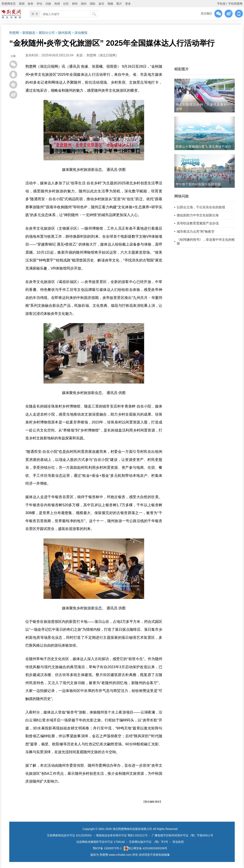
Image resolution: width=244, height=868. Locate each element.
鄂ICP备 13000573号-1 (107, 848)
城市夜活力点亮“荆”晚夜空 (196, 232)
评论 (39, 4)
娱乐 (101, 4)
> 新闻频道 (27, 33)
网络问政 (182, 196)
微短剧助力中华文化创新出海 (198, 215)
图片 (119, 4)
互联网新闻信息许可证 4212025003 (69, 835)
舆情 (57, 4)
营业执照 (178, 842)
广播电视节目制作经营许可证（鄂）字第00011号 (182, 835)
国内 (84, 4)
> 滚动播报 (80, 33)
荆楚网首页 (9, 4)
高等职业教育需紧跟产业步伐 (198, 223)
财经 (75, 4)
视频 (110, 4)
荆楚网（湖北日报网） (103, 55)
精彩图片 (182, 69)
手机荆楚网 (235, 4)
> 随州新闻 (63, 33)
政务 (31, 4)
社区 (66, 4)
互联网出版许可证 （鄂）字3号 (149, 842)
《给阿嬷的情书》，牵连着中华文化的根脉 (206, 242)
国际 (93, 4)
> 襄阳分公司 (45, 33)
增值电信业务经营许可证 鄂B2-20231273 (122, 835)
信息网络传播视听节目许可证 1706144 (100, 842)
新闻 (22, 4)
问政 (48, 4)
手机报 (221, 4)
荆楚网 (14, 33)
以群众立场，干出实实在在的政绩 (201, 207)
